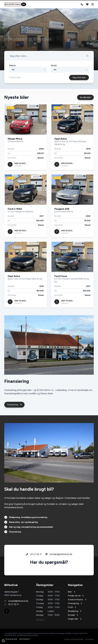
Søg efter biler (79, 89)
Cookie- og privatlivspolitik (74, 639)
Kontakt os (40, 620)
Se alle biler (85, 109)
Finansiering (14, 416)
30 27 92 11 (34, 565)
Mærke (12, 77)
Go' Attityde (90, 639)
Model (54, 77)
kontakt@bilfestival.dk (59, 565)
